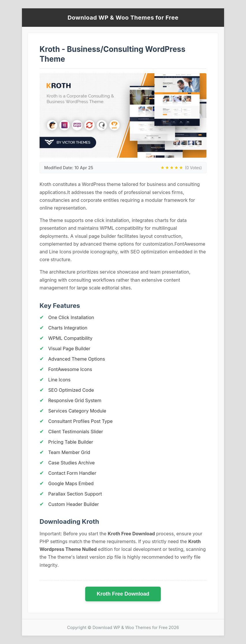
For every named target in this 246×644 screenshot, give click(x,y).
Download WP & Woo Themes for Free (123, 18)
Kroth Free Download (123, 594)
